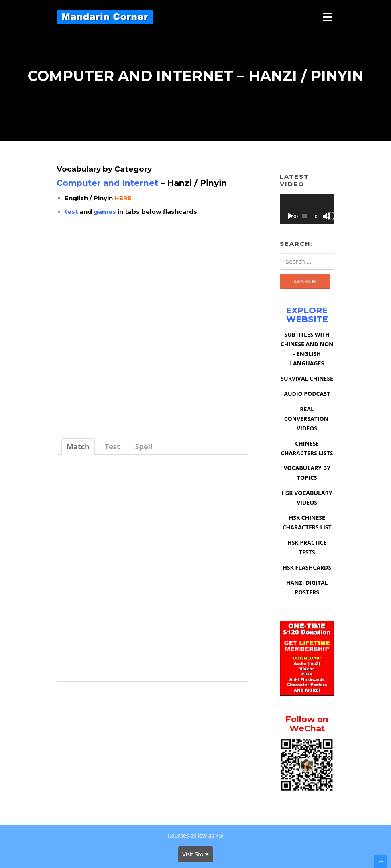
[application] (307, 210)
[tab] (78, 447)
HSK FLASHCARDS (307, 569)
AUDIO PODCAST (307, 395)
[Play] (290, 217)
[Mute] (326, 217)
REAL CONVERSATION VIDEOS (307, 420)
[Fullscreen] (332, 217)
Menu (327, 17)
